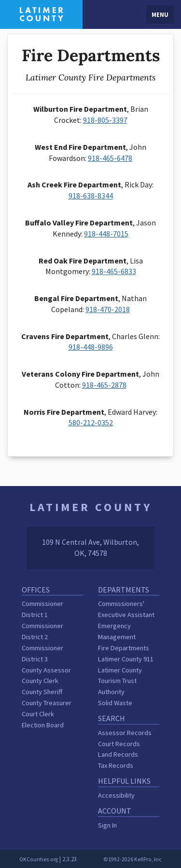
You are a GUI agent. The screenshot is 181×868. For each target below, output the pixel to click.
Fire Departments (124, 648)
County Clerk (40, 681)
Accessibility (116, 795)
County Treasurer (47, 703)
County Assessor (46, 670)
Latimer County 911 (126, 659)
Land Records (118, 754)
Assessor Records (125, 733)
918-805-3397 (105, 120)
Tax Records (116, 765)
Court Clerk (38, 714)
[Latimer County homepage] (41, 13)
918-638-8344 (91, 196)
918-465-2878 (104, 385)
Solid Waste (115, 703)
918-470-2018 (108, 309)
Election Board (43, 725)
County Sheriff (42, 692)
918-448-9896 (91, 347)
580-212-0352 (91, 422)
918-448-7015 (106, 234)
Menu (160, 14)
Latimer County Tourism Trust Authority (120, 681)
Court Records (119, 744)
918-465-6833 (114, 271)
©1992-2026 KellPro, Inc (132, 859)
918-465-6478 (110, 158)
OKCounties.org (39, 859)
